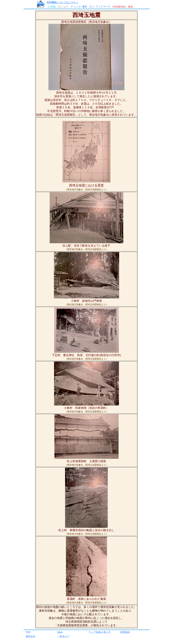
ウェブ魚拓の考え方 (100, 632)
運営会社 (31, 636)
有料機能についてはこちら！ (63, 2)
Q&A (60, 632)
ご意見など (63, 636)
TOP (28, 632)
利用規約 (125, 632)
